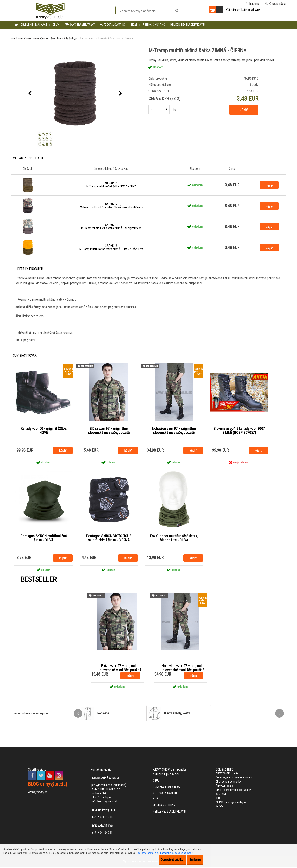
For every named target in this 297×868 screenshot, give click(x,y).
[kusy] (159, 109)
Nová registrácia (275, 4)
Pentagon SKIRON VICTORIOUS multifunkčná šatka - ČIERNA (109, 539)
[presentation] (30, 93)
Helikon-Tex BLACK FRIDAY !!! (188, 25)
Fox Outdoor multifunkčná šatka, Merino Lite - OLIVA (174, 539)
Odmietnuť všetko (163, 860)
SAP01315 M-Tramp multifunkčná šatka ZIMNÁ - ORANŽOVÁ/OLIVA (111, 247)
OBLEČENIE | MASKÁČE (34, 25)
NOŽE (134, 25)
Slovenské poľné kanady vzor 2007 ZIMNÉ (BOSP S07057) (239, 431)
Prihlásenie (253, 4)
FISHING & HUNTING (154, 25)
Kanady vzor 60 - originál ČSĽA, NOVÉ (44, 431)
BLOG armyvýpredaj (47, 785)
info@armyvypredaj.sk (105, 802)
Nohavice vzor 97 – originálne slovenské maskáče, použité (174, 431)
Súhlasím (192, 860)
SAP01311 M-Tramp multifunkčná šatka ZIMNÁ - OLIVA (111, 185)
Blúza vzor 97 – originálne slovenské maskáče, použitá (109, 431)
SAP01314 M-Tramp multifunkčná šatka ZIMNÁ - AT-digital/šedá (111, 226)
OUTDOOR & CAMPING (113, 25)
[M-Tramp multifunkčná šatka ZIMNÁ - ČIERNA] (75, 93)
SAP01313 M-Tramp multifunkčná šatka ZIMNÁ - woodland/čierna (111, 206)
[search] (177, 11)
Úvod (14, 38)
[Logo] (50, 10)
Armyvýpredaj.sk (38, 793)
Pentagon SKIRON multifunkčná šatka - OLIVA (44, 539)
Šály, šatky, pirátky (73, 38)
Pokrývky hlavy (54, 38)
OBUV (56, 25)
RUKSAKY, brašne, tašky (80, 25)
